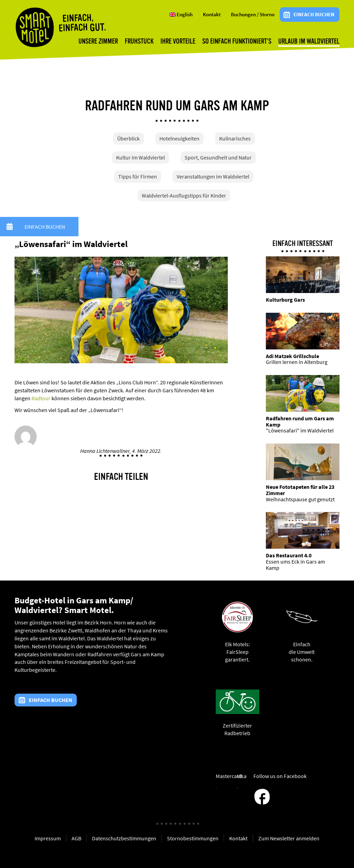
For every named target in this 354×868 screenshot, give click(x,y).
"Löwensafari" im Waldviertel (300, 430)
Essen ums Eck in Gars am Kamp (295, 565)
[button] (10, 227)
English (181, 14)
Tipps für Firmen (138, 176)
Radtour (41, 398)
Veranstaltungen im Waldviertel (213, 176)
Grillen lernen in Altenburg (297, 362)
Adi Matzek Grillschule (292, 356)
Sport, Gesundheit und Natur (218, 157)
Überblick (128, 138)
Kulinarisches (235, 138)
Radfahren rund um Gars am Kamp (300, 421)
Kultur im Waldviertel (141, 157)
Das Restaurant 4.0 (289, 555)
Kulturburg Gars (285, 300)
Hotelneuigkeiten (179, 138)
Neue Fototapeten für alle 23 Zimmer (300, 490)
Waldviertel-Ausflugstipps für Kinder (184, 195)
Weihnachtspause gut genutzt (300, 499)
